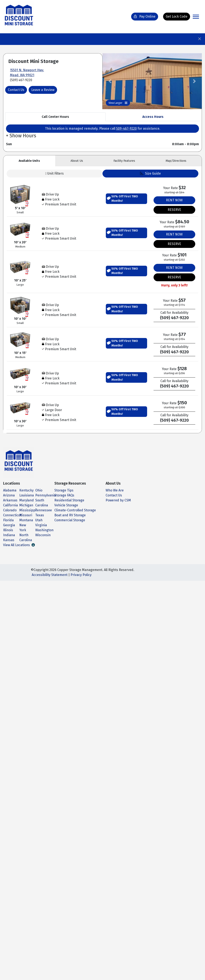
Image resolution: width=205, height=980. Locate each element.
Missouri (26, 515)
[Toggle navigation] (196, 17)
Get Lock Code (177, 16)
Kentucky (26, 490)
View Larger (118, 103)
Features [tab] (124, 161)
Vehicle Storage (66, 505)
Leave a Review (43, 90)
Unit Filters (55, 173)
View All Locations (19, 545)
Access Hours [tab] (153, 117)
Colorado (10, 510)
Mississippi (28, 510)
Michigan (26, 505)
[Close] (201, 37)
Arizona (9, 495)
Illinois (8, 530)
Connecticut (12, 515)
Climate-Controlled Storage (75, 510)
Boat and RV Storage (70, 515)
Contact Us (16, 90)
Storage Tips (64, 490)
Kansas (9, 540)
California (10, 505)
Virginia (41, 525)
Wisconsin (43, 535)
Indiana (9, 535)
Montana (26, 520)
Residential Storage (69, 500)
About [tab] (77, 161)
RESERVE (174, 210)
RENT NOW (174, 200)
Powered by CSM (118, 500)
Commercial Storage (70, 520)
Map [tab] (176, 161)
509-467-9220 (126, 129)
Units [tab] (29, 161)
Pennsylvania (46, 495)
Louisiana (27, 495)
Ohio (39, 490)
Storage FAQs (64, 495)
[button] (110, 81)
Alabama (10, 490)
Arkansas (10, 500)
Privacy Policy (81, 575)
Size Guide (150, 173)
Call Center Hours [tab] (55, 117)
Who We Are (115, 490)
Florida (8, 520)
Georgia (9, 525)
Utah (39, 520)
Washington (44, 530)
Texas (40, 515)
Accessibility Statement (50, 575)
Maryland (27, 500)
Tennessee (44, 510)
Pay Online (145, 16)
